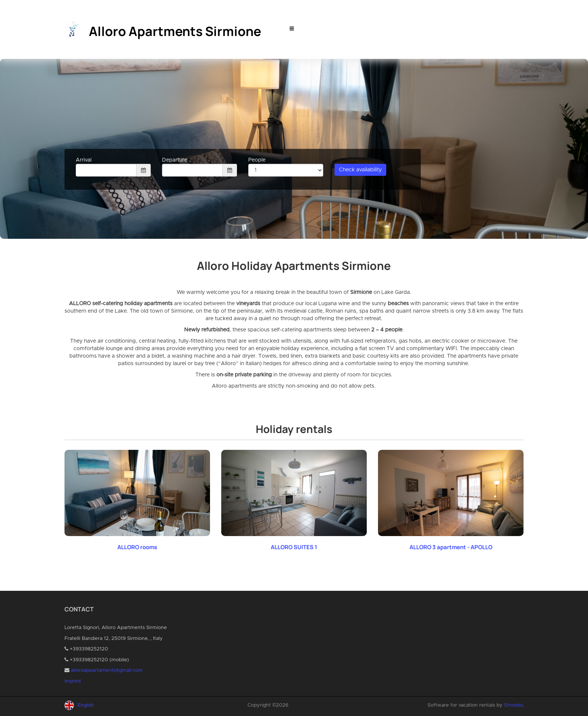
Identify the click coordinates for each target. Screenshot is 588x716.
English (86, 705)
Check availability (360, 170)
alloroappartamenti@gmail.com (107, 670)
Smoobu (514, 705)
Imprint (73, 681)
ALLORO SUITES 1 (294, 547)
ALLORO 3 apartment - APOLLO (451, 547)
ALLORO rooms (137, 547)
